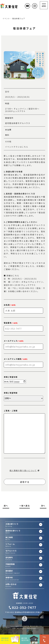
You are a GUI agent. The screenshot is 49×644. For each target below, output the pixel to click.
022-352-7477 (24, 607)
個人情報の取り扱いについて (23, 470)
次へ (43, 506)
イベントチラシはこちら (17, 147)
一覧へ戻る (25, 506)
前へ (6, 506)
